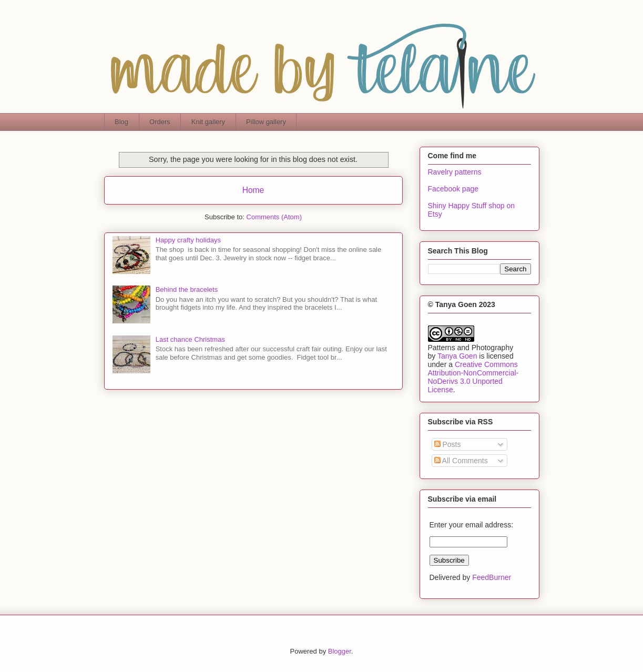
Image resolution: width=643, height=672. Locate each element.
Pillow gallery (266, 122)
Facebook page (453, 189)
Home (253, 190)
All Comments (461, 461)
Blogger (340, 651)
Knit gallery (208, 122)
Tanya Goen (457, 356)
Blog (121, 122)
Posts (448, 444)
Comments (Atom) (274, 217)
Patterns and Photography (471, 348)
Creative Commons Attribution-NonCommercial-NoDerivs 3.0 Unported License (473, 377)
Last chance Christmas (190, 339)
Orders (160, 122)
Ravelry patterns (455, 172)
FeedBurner (492, 577)
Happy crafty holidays (188, 240)
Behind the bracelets (187, 289)
